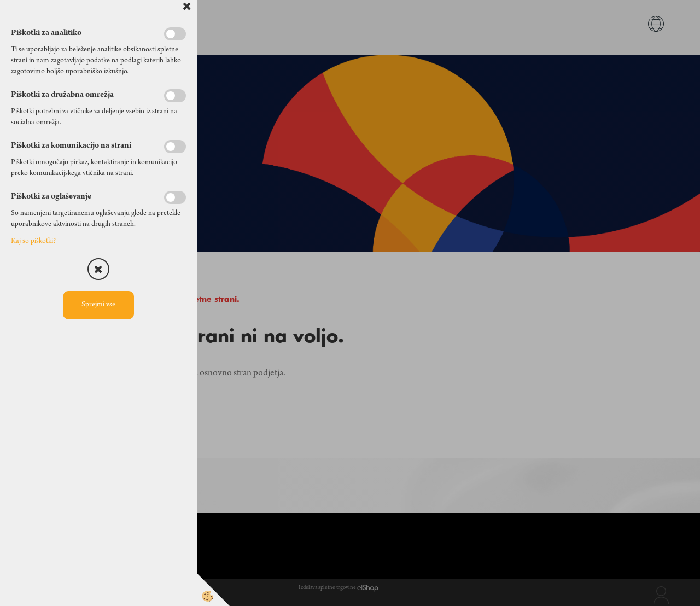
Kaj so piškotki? (33, 242)
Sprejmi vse (98, 305)
